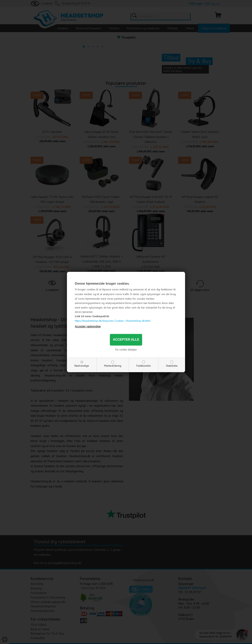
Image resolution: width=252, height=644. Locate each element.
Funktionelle (144, 366)
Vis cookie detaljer (126, 349)
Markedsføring (113, 366)
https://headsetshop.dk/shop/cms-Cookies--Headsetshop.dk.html (113, 321)
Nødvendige (82, 366)
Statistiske (172, 366)
